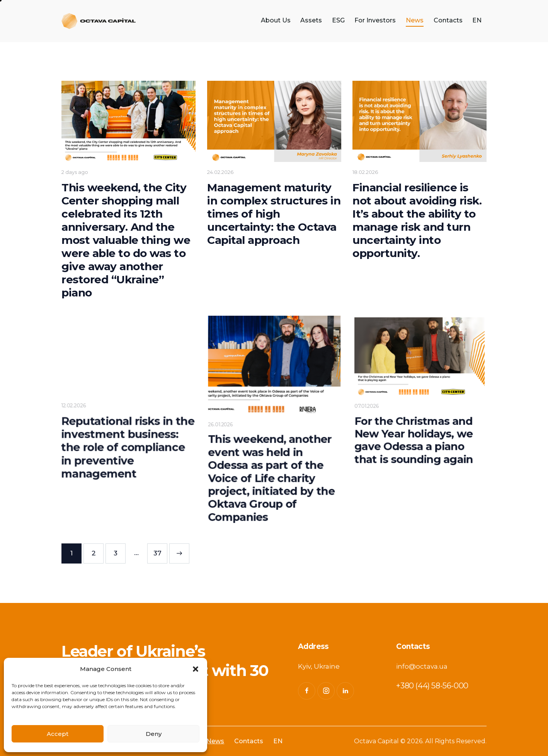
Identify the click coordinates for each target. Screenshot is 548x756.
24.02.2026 (220, 172)
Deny (154, 734)
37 (161, 550)
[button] (196, 669)
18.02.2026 (365, 172)
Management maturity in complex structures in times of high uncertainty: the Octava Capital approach (274, 213)
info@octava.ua (422, 666)
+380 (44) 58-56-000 (432, 686)
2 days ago (76, 172)
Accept (58, 734)
